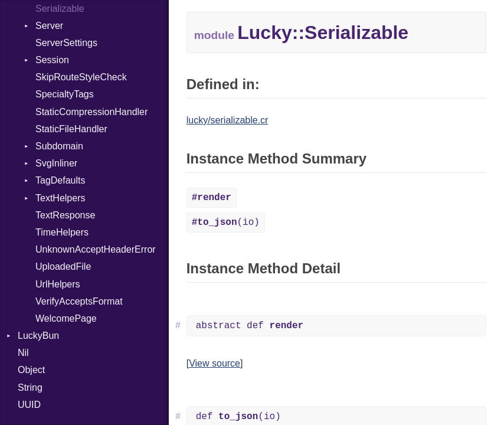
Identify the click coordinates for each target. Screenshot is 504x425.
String (30, 388)
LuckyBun (38, 336)
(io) (226, 223)
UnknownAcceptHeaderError (96, 249)
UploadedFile (63, 267)
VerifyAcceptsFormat (79, 301)
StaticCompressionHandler (91, 112)
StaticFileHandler (71, 129)
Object (31, 370)
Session (52, 60)
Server (49, 26)
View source (215, 363)
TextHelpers (60, 198)
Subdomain (59, 146)
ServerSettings (66, 43)
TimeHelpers (62, 232)
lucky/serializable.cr (228, 120)
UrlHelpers (58, 284)
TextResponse (65, 215)
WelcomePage (66, 318)
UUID (29, 405)
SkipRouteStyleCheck (81, 77)
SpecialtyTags (65, 94)
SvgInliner (56, 163)
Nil (23, 353)
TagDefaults (60, 180)
